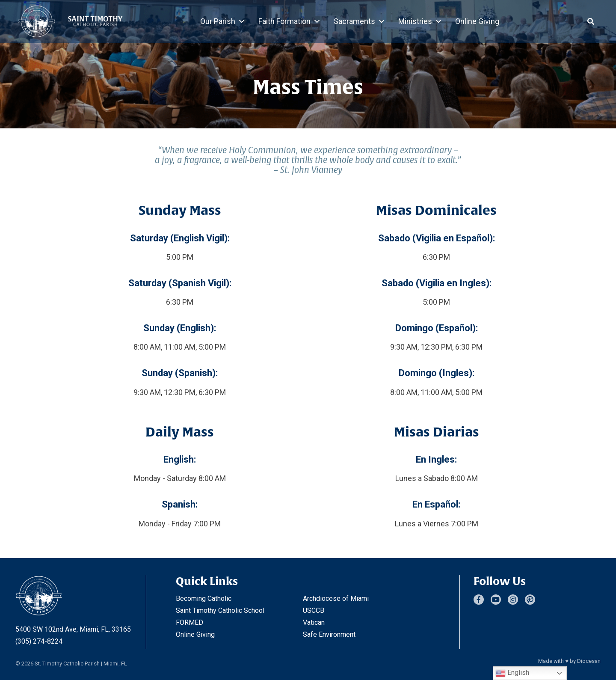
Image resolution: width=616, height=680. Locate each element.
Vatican (314, 622)
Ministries (420, 21)
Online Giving (477, 21)
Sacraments (360, 21)
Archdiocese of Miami (336, 598)
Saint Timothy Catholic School (220, 610)
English (512, 673)
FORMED (190, 622)
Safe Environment (329, 634)
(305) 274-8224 (39, 641)
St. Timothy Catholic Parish (67, 664)
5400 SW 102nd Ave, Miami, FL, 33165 (73, 629)
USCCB (314, 610)
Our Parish (223, 21)
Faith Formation (290, 21)
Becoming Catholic (204, 598)
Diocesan (589, 661)
